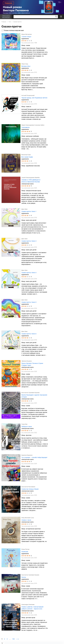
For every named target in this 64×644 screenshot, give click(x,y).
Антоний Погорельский (28, 95)
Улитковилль (26, 127)
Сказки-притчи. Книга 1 (29, 211)
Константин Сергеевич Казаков (30, 575)
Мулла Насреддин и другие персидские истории (34, 396)
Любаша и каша (27, 426)
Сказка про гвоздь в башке (30, 489)
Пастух (24, 577)
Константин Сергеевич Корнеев (30, 393)
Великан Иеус (26, 66)
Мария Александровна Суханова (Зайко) (33, 125)
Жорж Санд (25, 64)
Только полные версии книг (14, 30)
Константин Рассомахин (28, 487)
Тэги (10, 22)
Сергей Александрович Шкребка (31, 178)
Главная (4, 22)
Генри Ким (24, 424)
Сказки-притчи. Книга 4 (29, 273)
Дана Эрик (24, 209)
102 (13, 639)
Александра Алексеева (28, 605)
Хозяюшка (25, 552)
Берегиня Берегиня (27, 455)
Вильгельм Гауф (26, 155)
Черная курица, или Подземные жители (34, 98)
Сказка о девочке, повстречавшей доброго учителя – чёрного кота (32, 608)
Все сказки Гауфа (27, 157)
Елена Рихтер (25, 549)
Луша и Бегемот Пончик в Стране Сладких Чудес (32, 364)
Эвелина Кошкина (27, 361)
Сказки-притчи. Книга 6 (29, 334)
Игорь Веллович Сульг (28, 518)
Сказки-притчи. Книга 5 (29, 302)
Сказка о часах (26, 520)
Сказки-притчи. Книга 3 (29, 241)
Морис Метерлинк (27, 34)
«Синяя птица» (26, 37)
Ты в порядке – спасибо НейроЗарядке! (34, 457)
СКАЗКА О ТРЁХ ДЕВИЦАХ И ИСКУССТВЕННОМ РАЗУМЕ (31, 181)
